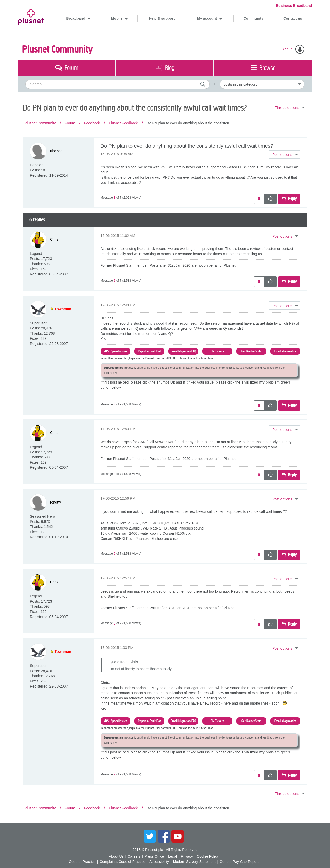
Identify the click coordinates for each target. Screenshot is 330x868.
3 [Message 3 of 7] (115, 404)
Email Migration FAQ (183, 351)
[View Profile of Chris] (54, 239)
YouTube (178, 836)
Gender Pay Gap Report (239, 862)
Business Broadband (294, 6)
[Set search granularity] (262, 84)
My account (207, 18)
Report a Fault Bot (149, 351)
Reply (292, 199)
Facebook (164, 836)
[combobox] (117, 84)
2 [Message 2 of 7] (115, 281)
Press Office (154, 856)
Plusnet (31, 16)
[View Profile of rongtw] (55, 502)
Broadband (76, 18)
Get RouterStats (251, 351)
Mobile (117, 18)
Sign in (287, 49)
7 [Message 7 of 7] (115, 774)
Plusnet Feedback (123, 123)
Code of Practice (82, 862)
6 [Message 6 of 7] (115, 623)
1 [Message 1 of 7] (115, 198)
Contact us (293, 18)
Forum (70, 123)
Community (254, 18)
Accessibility (159, 862)
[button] (285, 154)
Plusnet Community (57, 49)
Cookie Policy (208, 856)
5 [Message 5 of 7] (115, 554)
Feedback (92, 123)
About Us (116, 856)
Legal (172, 856)
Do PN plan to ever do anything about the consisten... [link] (189, 123)
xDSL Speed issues (115, 351)
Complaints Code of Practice (122, 862)
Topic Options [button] (290, 107)
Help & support (162, 18)
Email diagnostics (285, 351)
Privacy (187, 856)
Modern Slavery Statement (194, 862)
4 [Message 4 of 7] (115, 474)
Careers (134, 856)
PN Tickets (217, 351)
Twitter (150, 836)
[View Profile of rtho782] (56, 151)
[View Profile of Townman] (63, 309)
